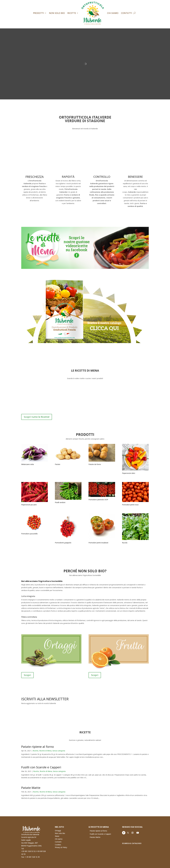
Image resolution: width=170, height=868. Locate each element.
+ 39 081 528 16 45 (32, 857)
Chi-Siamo (113, 13)
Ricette (72, 13)
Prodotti (39, 13)
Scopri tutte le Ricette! (37, 417)
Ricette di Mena (45, 751)
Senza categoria (59, 751)
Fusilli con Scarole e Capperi (41, 767)
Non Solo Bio (57, 13)
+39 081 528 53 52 (28, 851)
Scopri (27, 675)
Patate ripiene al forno (38, 747)
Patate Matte (31, 788)
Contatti (127, 13)
